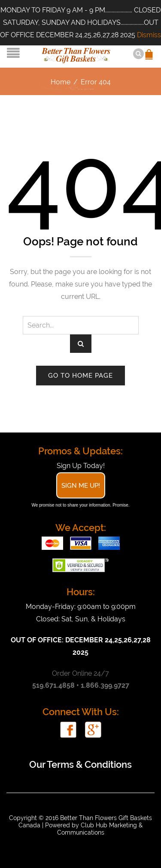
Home (61, 82)
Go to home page (80, 375)
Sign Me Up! (81, 485)
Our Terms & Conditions (80, 764)
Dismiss (149, 35)
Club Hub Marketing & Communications (100, 829)
